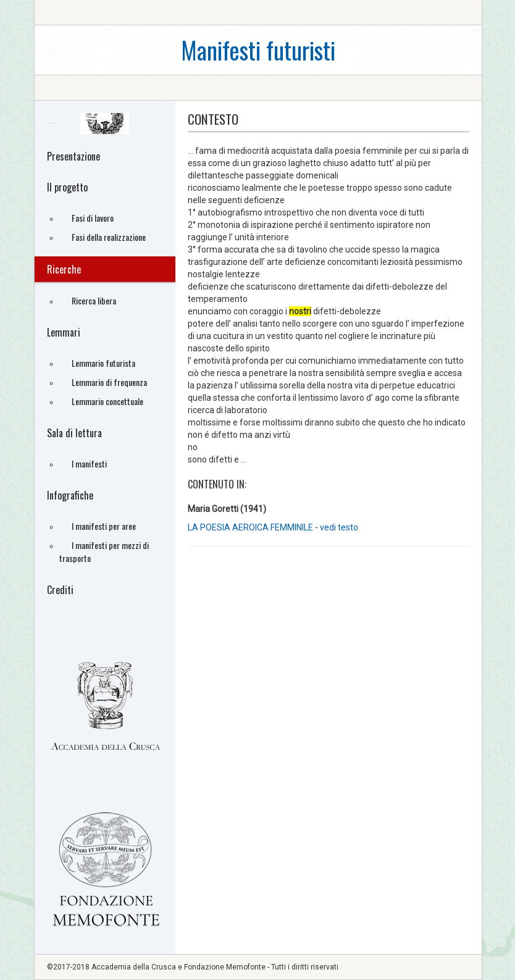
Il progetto (67, 187)
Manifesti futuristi (258, 50)
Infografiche (70, 495)
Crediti (60, 590)
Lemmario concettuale (107, 401)
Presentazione (73, 156)
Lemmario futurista (103, 363)
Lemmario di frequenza (109, 382)
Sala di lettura (74, 433)
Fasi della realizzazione (109, 237)
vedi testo (339, 527)
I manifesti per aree (104, 526)
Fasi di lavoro (93, 218)
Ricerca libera (94, 300)
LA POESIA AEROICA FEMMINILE (251, 527)
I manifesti (89, 463)
